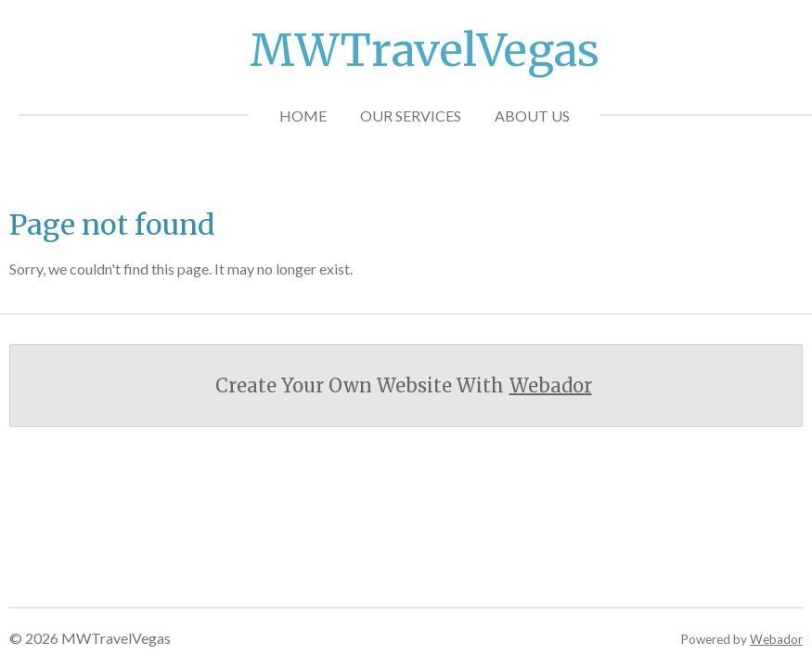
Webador (551, 385)
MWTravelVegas (425, 50)
